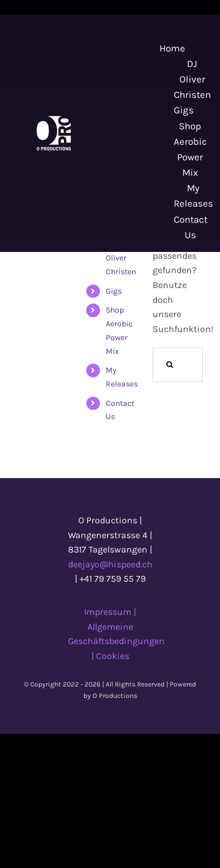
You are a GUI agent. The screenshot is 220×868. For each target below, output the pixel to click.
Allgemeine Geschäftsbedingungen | (116, 641)
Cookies (113, 656)
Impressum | (110, 612)
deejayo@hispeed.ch (110, 564)
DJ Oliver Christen (121, 258)
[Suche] (170, 365)
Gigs (114, 291)
